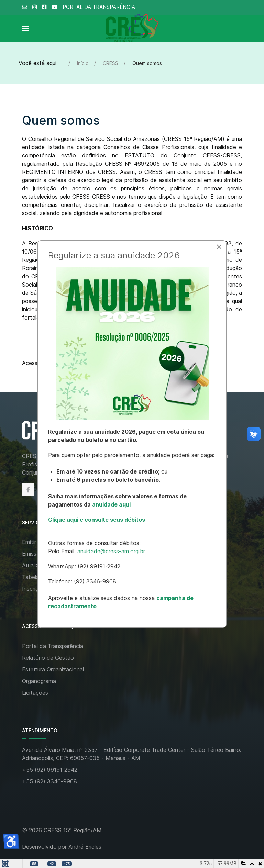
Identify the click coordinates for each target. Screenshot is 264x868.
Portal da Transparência (53, 646)
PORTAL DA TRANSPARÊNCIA (99, 7)
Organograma (39, 681)
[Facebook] (28, 490)
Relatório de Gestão (48, 658)
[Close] (219, 247)
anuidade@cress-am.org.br (111, 551)
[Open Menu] (25, 29)
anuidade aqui (111, 504)
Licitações (35, 693)
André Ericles (85, 847)
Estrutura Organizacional (53, 669)
